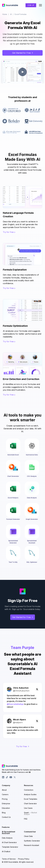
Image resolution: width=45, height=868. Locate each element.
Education (6, 808)
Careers (5, 794)
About (4, 790)
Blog (4, 813)
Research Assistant (32, 845)
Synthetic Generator (32, 841)
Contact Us (6, 817)
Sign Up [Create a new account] (31, 5)
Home (5, 14)
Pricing (5, 799)
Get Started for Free (23, 53)
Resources (29, 785)
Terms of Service (9, 859)
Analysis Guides (30, 794)
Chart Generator (30, 804)
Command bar (30, 832)
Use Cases (28, 808)
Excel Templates (31, 799)
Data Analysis (7, 838)
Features (6, 827)
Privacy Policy (24, 859)
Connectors (29, 790)
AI (11, 14)
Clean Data (28, 836)
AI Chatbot (6, 851)
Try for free (9, 232)
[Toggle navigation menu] (40, 5)
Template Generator (10, 847)
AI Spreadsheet (9, 833)
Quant (30, 813)
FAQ (26, 819)
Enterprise (6, 804)
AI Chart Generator (9, 842)
